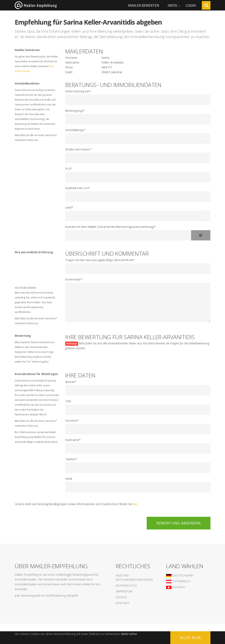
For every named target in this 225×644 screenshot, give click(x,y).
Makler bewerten (144, 5)
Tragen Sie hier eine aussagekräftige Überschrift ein (100, 260)
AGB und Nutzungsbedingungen (134, 577)
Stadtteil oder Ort (78, 188)
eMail (69, 478)
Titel (68, 401)
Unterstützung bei (78, 91)
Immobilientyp (75, 130)
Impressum (124, 591)
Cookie (121, 597)
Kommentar (74, 279)
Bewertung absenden (178, 523)
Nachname (73, 440)
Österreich (178, 581)
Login (191, 5)
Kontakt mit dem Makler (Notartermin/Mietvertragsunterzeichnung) (110, 227)
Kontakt (123, 603)
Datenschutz (126, 585)
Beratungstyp (75, 110)
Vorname (72, 420)
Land (69, 207)
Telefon (71, 459)
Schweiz (176, 587)
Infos (172, 5)
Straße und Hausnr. (78, 149)
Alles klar (190, 638)
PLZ (69, 169)
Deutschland (180, 575)
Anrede (71, 382)
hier (135, 504)
